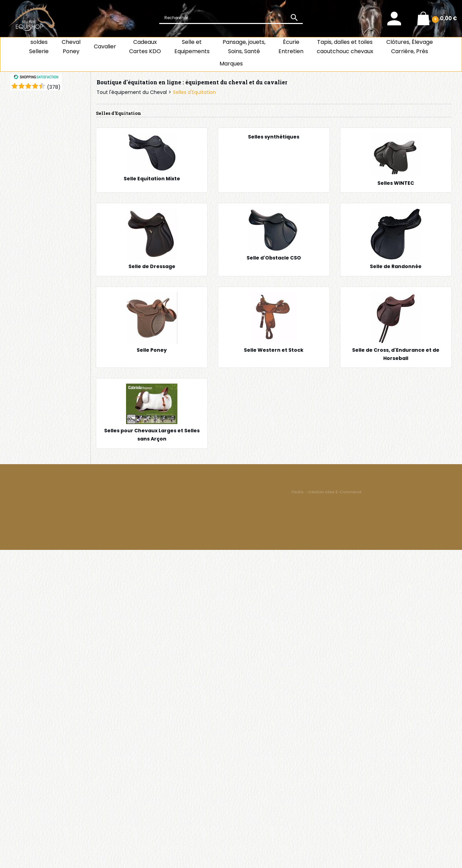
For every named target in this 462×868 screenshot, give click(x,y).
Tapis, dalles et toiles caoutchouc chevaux (345, 47)
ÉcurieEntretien (291, 47)
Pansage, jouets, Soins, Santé (244, 47)
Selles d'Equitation (194, 92)
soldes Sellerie (39, 47)
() (54, 87)
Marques (231, 64)
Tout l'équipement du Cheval (132, 92)
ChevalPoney (71, 47)
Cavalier (105, 46)
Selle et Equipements (192, 47)
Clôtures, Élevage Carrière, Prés (410, 47)
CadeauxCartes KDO (145, 47)
